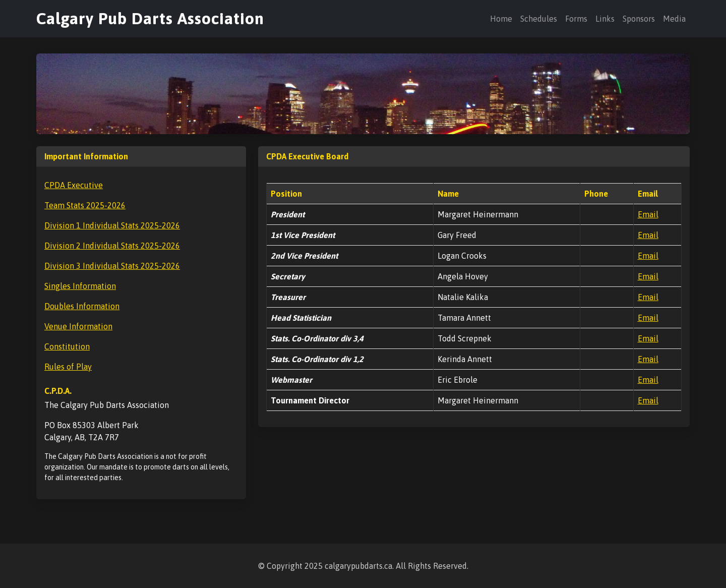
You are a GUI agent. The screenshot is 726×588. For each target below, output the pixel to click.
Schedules (539, 19)
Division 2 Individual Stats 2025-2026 (112, 246)
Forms (576, 19)
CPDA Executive (74, 185)
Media (674, 19)
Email (648, 214)
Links (605, 19)
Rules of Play (68, 367)
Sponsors (639, 19)
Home (501, 19)
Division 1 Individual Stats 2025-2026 (112, 225)
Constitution (67, 346)
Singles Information (80, 286)
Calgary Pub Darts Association (150, 18)
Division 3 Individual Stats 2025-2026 (112, 266)
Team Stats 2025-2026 (85, 205)
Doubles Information (82, 306)
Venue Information (78, 326)
